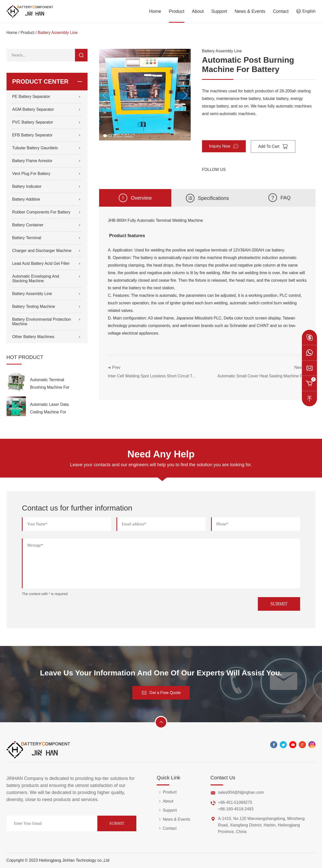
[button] (185, 95)
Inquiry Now (224, 146)
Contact (281, 11)
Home (155, 11)
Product (177, 11)
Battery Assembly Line (58, 33)
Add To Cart (273, 147)
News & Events (250, 11)
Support (219, 11)
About (198, 11)
